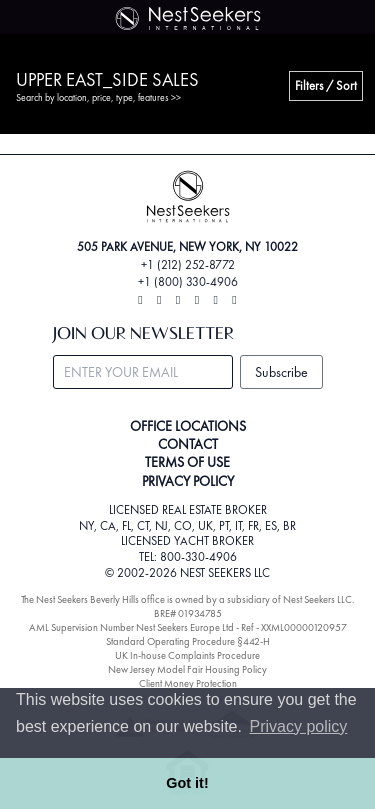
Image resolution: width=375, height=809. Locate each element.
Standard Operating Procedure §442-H (188, 641)
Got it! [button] (187, 783)
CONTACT (188, 444)
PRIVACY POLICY (188, 481)
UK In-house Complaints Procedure (187, 655)
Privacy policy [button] (299, 726)
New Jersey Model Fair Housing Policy (187, 669)
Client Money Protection (188, 683)
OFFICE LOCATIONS (188, 426)
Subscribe (281, 372)
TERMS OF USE (187, 462)
